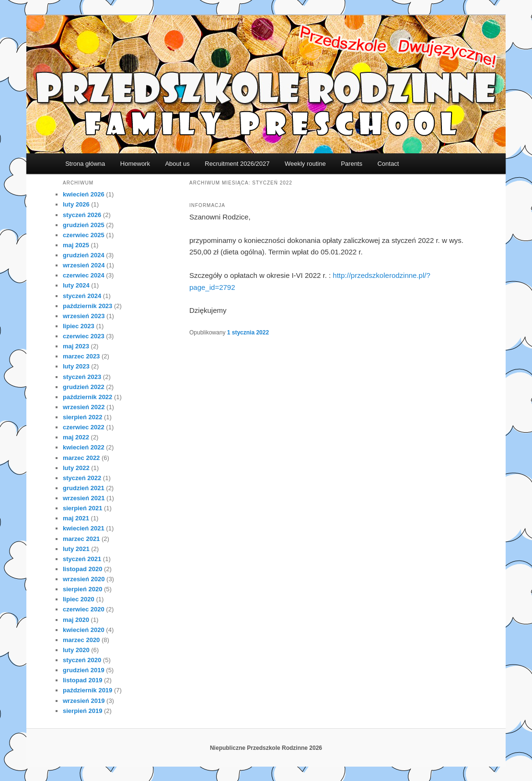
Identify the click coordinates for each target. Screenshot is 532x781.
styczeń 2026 (82, 215)
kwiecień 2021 (84, 528)
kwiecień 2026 (84, 194)
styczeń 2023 (82, 377)
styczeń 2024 (82, 296)
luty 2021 (76, 549)
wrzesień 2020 (84, 579)
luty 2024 (76, 285)
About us (177, 164)
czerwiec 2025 (84, 235)
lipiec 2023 (79, 326)
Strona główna (85, 164)
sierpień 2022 (82, 417)
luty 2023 (76, 366)
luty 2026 (76, 204)
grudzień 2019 (84, 670)
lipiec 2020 (79, 599)
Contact (388, 164)
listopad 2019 (82, 680)
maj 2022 (76, 437)
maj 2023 (76, 346)
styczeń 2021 (82, 559)
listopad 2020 (82, 569)
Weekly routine (305, 164)
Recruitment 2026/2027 (237, 164)
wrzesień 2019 (84, 701)
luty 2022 (76, 468)
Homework (135, 164)
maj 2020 (76, 620)
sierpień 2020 (82, 589)
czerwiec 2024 (84, 275)
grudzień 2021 (84, 488)
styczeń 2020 (82, 660)
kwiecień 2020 (84, 630)
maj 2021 (76, 518)
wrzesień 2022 (84, 407)
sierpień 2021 (82, 508)
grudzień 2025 (84, 225)
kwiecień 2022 (84, 447)
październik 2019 (87, 690)
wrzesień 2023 (84, 316)
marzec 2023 (81, 356)
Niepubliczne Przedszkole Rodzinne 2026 (266, 748)
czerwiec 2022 (84, 427)
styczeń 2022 (82, 478)
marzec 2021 (81, 539)
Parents (352, 164)
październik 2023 (87, 306)
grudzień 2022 (84, 387)
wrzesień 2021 (84, 498)
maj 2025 (76, 245)
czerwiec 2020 (84, 609)
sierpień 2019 (82, 711)
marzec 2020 (81, 640)
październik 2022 (87, 397)
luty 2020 (76, 650)
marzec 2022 (81, 458)
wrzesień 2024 (84, 265)
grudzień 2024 (84, 255)
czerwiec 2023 (84, 336)
